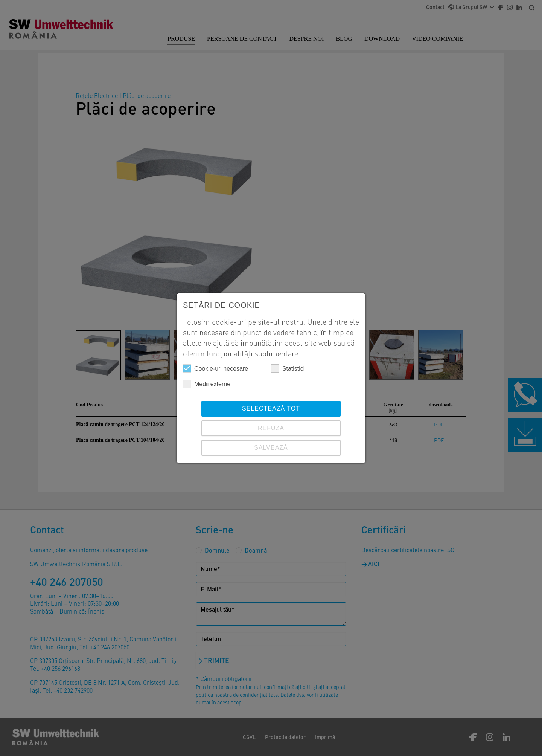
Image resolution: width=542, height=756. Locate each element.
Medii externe (207, 384)
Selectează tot (271, 409)
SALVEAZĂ (271, 448)
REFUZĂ (271, 428)
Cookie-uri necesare (215, 368)
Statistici (288, 368)
